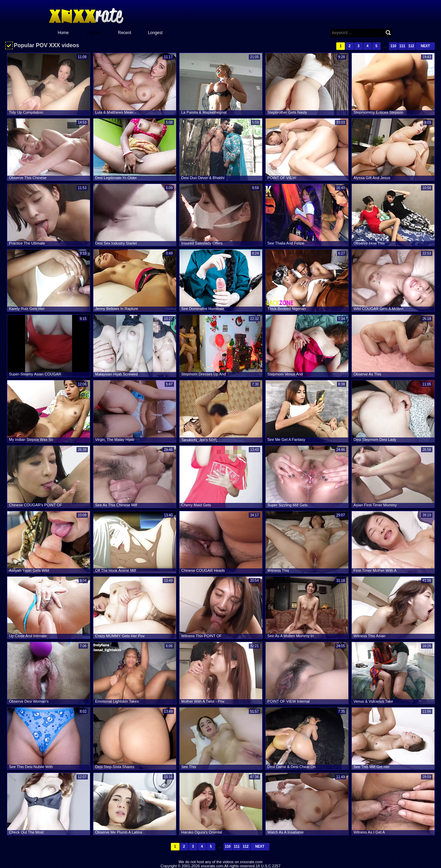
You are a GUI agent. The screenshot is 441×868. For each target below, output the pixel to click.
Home (63, 33)
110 (393, 46)
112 (411, 46)
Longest (155, 33)
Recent (124, 33)
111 (402, 46)
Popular (94, 33)
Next (425, 46)
